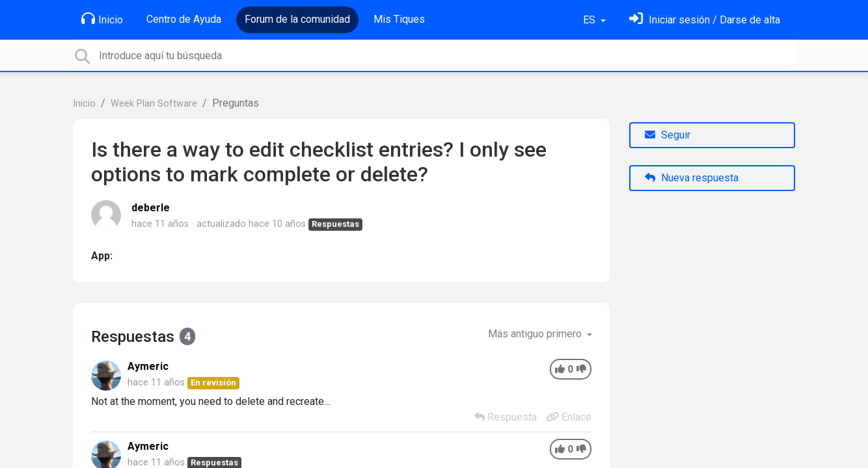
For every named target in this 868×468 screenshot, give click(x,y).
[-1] (581, 370)
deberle (151, 208)
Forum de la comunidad (297, 19)
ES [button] (590, 20)
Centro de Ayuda (184, 19)
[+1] (560, 370)
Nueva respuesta (692, 178)
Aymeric (148, 366)
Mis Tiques (399, 19)
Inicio (102, 19)
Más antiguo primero (536, 334)
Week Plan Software (154, 104)
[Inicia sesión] (705, 20)
